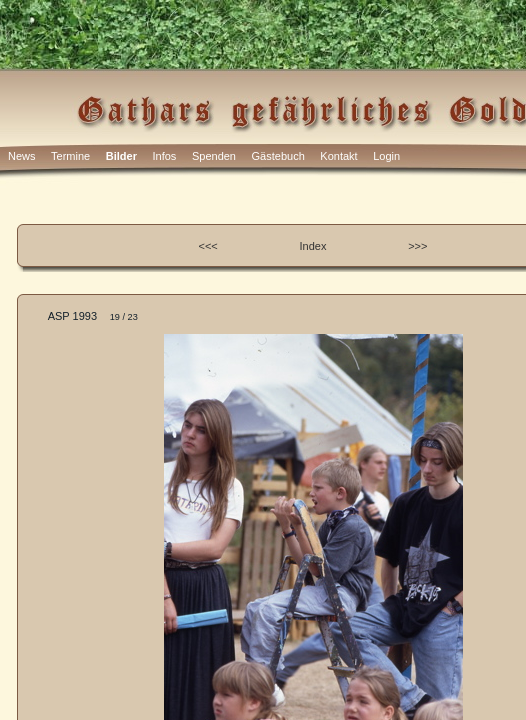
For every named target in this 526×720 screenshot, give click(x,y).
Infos (165, 156)
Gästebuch (278, 156)
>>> (417, 246)
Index (313, 246)
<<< (208, 246)
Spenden (214, 156)
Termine (70, 156)
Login (386, 156)
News (22, 156)
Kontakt (338, 156)
